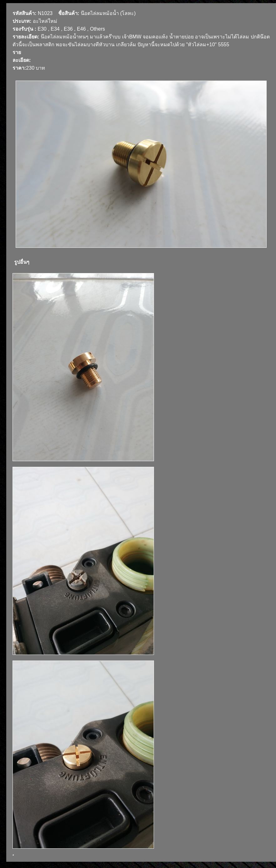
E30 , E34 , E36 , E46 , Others (71, 29)
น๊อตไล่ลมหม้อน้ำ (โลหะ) (108, 13)
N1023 (45, 13)
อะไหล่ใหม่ (45, 21)
